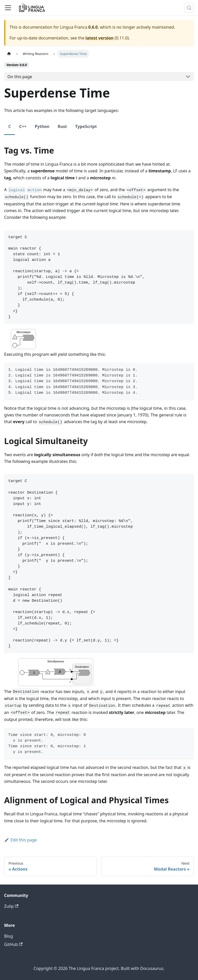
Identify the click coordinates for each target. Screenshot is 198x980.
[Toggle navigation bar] (8, 8)
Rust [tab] (62, 126)
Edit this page (20, 840)
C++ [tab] (23, 126)
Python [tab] (42, 126)
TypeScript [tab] (86, 126)
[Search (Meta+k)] (189, 8)
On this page (20, 77)
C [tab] (10, 126)
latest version (99, 38)
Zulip (11, 906)
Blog (9, 936)
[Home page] (9, 54)
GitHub (13, 944)
